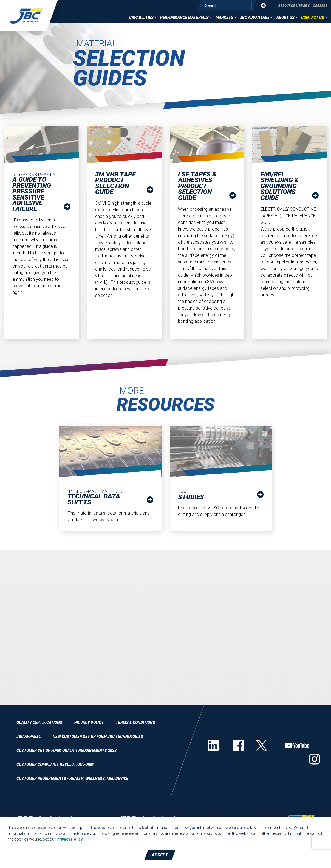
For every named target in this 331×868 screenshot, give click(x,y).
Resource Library (294, 6)
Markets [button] (224, 18)
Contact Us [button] (313, 18)
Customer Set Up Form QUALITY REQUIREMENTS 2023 (67, 751)
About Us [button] (285, 18)
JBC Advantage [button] (255, 18)
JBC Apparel (29, 737)
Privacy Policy (89, 723)
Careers (320, 6)
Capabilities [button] (141, 18)
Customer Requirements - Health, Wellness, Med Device (72, 779)
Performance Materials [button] (184, 18)
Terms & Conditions (135, 723)
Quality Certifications (39, 723)
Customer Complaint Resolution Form (55, 765)
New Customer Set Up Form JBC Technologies (98, 737)
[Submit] (263, 6)
